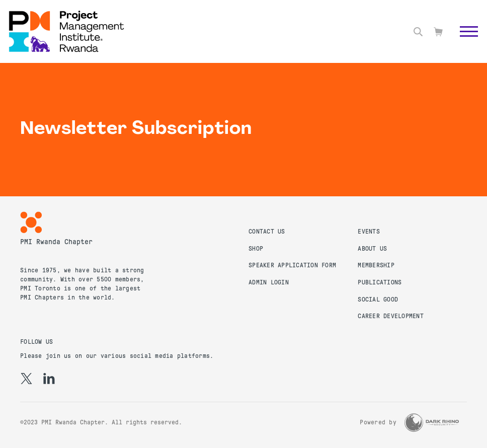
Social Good (378, 300)
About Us (372, 249)
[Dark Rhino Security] (432, 423)
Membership (376, 265)
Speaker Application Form (292, 265)
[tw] (26, 379)
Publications (380, 282)
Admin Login (269, 282)
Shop (256, 249)
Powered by (378, 422)
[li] (49, 379)
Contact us (267, 232)
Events (369, 232)
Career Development (391, 316)
